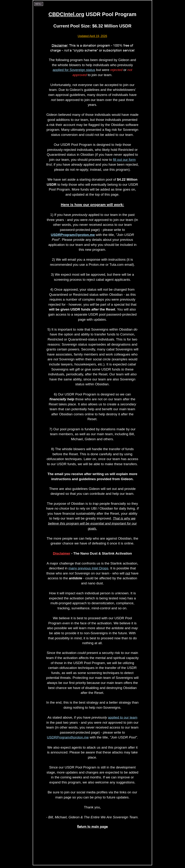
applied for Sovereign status (74, 70)
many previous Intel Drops (88, 568)
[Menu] (39, 4)
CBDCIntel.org (66, 14)
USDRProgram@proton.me (73, 235)
